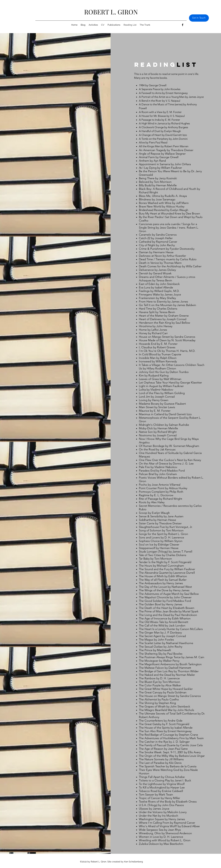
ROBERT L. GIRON (111, 12)
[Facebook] (183, 25)
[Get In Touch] (199, 18)
